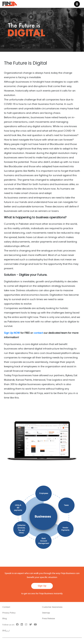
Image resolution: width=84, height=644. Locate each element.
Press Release (48, 619)
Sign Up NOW (12, 333)
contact (38, 333)
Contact (6, 607)
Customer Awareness (52, 607)
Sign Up (42, 586)
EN (4, 631)
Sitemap (46, 613)
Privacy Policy (9, 613)
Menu (78, 3)
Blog (5, 619)
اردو (8, 631)
